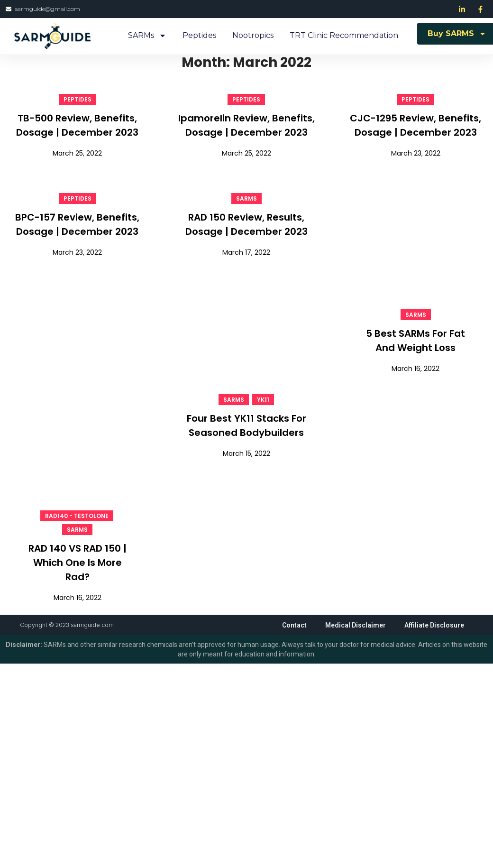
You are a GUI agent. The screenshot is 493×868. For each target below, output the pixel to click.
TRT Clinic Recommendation (344, 35)
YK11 (263, 400)
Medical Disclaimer (355, 626)
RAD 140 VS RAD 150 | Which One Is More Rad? (78, 563)
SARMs (147, 36)
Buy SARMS (457, 34)
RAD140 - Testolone (77, 516)
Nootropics (253, 35)
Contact (293, 626)
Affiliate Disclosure (434, 626)
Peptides (199, 35)
